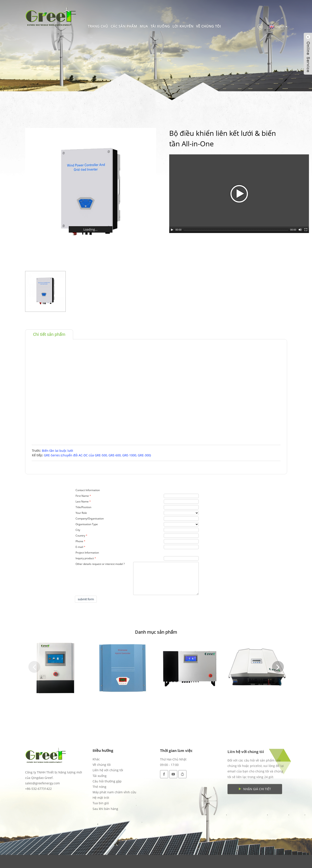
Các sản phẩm (124, 26)
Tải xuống (160, 26)
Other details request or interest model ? (100, 564)
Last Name (82, 501)
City (78, 530)
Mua (144, 26)
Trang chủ (98, 26)
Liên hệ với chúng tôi (108, 59)
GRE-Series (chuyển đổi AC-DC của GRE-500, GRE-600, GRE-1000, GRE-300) (97, 455)
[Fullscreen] (306, 230)
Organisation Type (87, 524)
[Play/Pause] (172, 230)
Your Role (81, 513)
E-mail (79, 547)
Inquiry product (85, 558)
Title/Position (83, 507)
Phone (79, 541)
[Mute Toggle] (300, 230)
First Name (82, 496)
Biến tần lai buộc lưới (58, 451)
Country (80, 536)
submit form (86, 599)
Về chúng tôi (209, 26)
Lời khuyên (183, 26)
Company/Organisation (90, 519)
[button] (34, 667)
